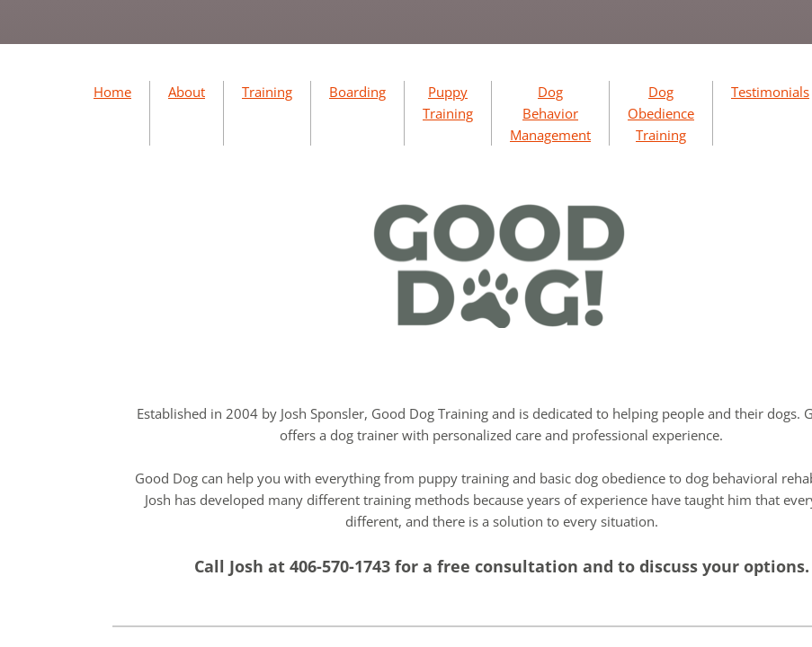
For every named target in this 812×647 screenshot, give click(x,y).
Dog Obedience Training (661, 113)
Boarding (357, 92)
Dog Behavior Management (550, 113)
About (187, 92)
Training (267, 92)
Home (112, 92)
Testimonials (770, 92)
